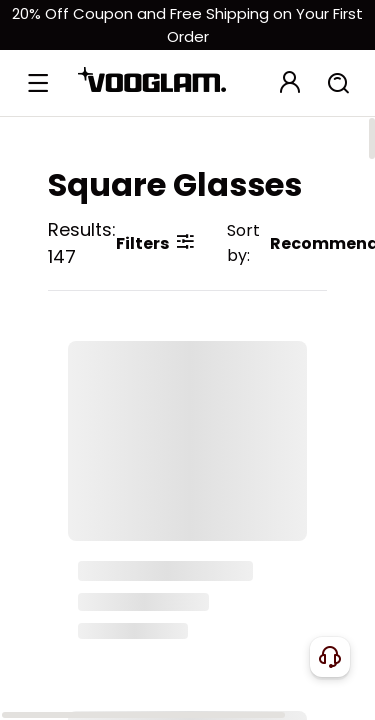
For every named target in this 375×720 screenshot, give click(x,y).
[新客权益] (187, 25)
